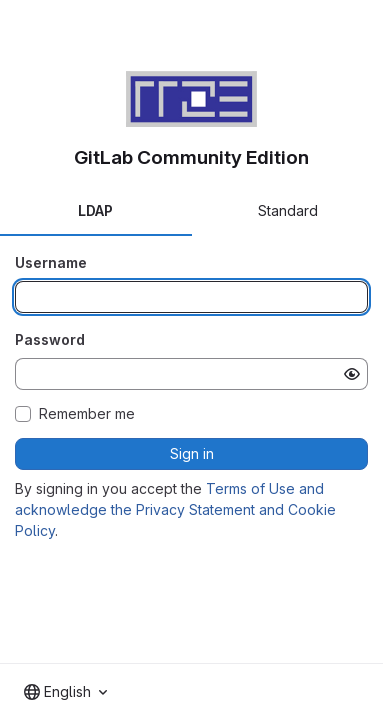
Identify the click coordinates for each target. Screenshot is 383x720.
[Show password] (352, 374)
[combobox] (65, 692)
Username (51, 262)
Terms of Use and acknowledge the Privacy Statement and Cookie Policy (175, 509)
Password (50, 339)
